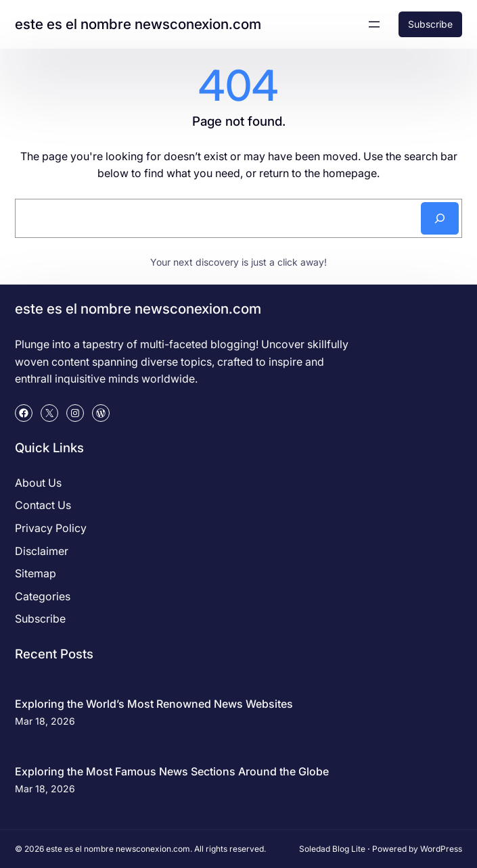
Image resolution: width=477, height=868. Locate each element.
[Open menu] (374, 24)
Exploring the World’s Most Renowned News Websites (154, 704)
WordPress (441, 849)
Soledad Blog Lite (332, 849)
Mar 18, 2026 (45, 721)
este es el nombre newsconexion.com (138, 24)
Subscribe (430, 24)
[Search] (440, 218)
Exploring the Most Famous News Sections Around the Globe (172, 771)
